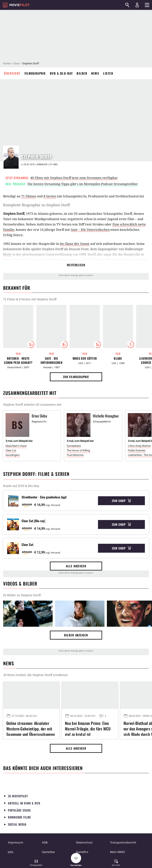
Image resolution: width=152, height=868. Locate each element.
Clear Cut (11, 450)
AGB (45, 842)
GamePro (82, 852)
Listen (108, 73)
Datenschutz (84, 842)
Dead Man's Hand (16, 446)
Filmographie (35, 73)
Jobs (11, 852)
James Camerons (16, 260)
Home (7, 63)
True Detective (75, 455)
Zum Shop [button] (121, 501)
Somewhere (74, 446)
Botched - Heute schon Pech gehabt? (18, 360)
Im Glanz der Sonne (75, 244)
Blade (7, 254)
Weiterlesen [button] (76, 265)
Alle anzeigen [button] (76, 566)
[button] (36, 863)
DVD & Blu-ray (61, 73)
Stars (16, 63)
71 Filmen (29, 196)
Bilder (82, 73)
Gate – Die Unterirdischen (90, 230)
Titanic (34, 260)
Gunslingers (13, 455)
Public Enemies (137, 450)
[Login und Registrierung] (137, 5)
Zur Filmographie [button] (76, 377)
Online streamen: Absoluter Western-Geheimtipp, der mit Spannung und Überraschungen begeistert (30, 728)
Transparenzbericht (123, 842)
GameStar (48, 852)
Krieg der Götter (85, 358)
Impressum (16, 842)
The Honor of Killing (78, 450)
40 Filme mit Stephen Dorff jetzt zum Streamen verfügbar (74, 178)
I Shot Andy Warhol (139, 446)
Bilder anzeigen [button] (76, 635)
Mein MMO (117, 852)
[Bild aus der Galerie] (28, 614)
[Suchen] (127, 5)
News (95, 73)
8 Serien (50, 196)
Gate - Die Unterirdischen (51, 360)
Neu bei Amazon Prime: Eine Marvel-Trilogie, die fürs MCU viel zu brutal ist (88, 728)
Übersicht (12, 73)
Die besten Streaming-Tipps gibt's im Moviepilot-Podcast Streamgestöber (83, 184)
